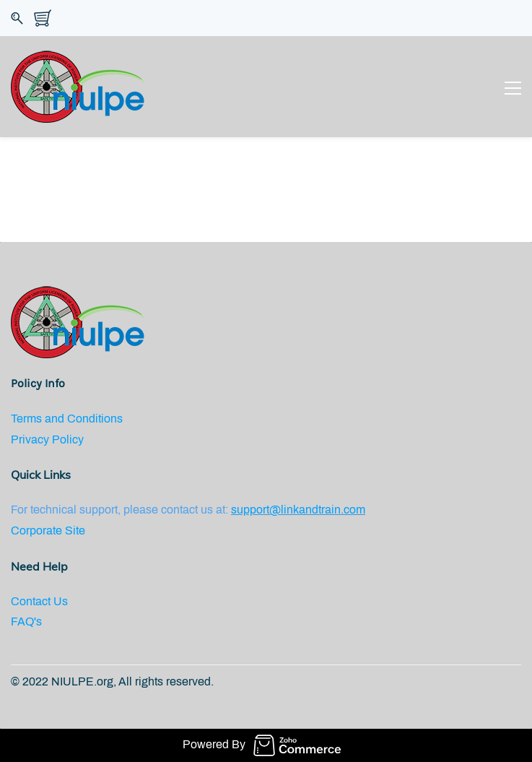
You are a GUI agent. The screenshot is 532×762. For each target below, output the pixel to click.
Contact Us (39, 601)
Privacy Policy (47, 440)
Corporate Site (48, 531)
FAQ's (26, 622)
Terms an (34, 419)
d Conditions (90, 419)
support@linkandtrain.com (298, 510)
